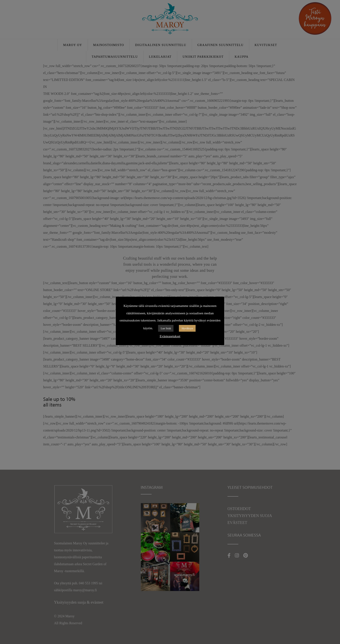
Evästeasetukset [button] (170, 336)
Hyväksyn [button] (187, 328)
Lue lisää (166, 328)
